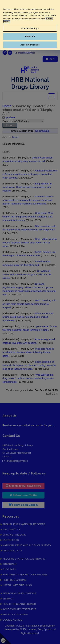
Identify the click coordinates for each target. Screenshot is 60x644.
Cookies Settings (30, 28)
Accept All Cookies (30, 45)
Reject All (30, 36)
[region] (30, 25)
